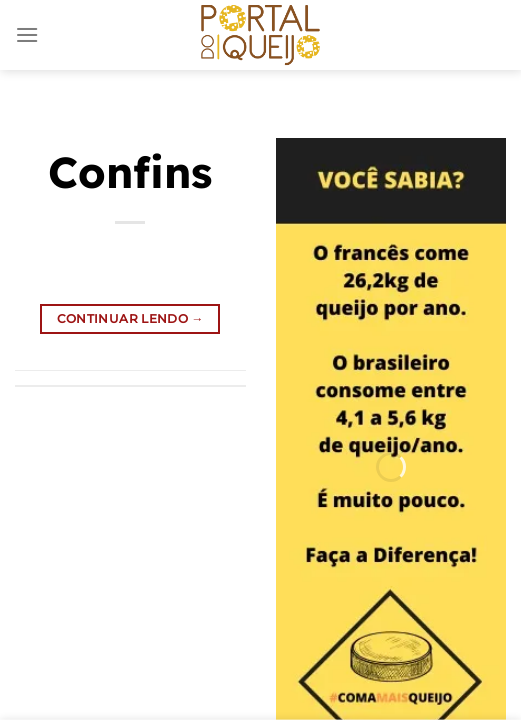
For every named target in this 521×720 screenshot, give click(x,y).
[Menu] (27, 34)
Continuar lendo (130, 318)
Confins (130, 172)
